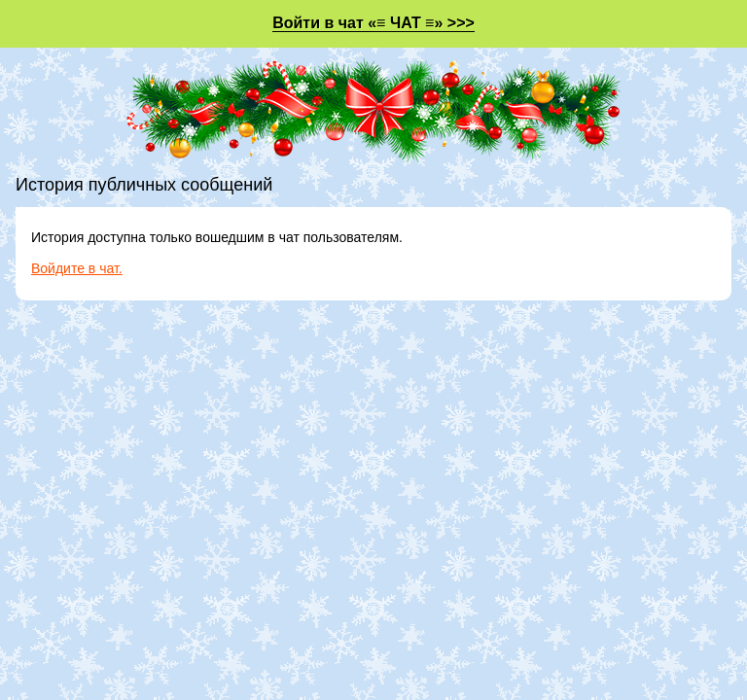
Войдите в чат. (77, 268)
